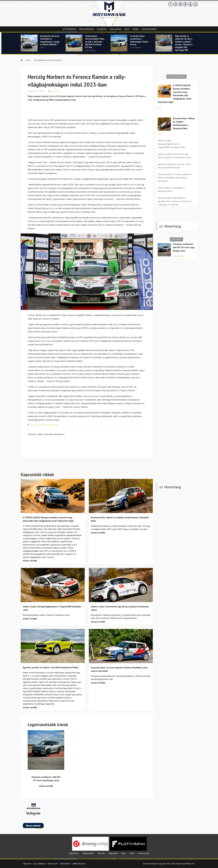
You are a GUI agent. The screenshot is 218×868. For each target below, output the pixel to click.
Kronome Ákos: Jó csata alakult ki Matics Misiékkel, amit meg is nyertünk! (175, 178)
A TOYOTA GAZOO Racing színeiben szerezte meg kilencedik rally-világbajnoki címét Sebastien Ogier (175, 94)
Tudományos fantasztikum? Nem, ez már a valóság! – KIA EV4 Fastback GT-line (95, 45)
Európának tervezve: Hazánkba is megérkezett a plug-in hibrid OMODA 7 (49, 45)
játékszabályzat (79, 863)
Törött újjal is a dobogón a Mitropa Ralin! (171, 189)
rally (55, 424)
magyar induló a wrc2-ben (41, 424)
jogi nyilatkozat (39, 863)
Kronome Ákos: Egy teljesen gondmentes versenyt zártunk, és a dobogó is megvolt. (175, 201)
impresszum (53, 863)
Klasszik (102, 29)
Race (127, 29)
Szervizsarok (149, 29)
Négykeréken (87, 29)
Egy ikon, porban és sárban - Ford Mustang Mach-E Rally (174, 166)
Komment (55, 91)
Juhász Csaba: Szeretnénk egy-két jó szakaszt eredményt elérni (174, 156)
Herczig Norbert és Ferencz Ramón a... (54, 60)
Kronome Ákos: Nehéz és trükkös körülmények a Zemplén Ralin (184, 123)
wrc (59, 424)
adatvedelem (65, 863)
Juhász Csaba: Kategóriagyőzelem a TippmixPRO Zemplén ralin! (172, 144)
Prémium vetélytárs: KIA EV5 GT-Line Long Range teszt (184, 247)
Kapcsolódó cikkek (176, 77)
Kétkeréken (69, 29)
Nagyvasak (115, 29)
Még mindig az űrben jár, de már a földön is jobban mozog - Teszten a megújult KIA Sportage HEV (184, 46)
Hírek (136, 29)
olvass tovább (30, 560)
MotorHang (173, 226)
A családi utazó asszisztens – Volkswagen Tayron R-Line (138, 41)
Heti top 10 (176, 239)
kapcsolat (27, 863)
